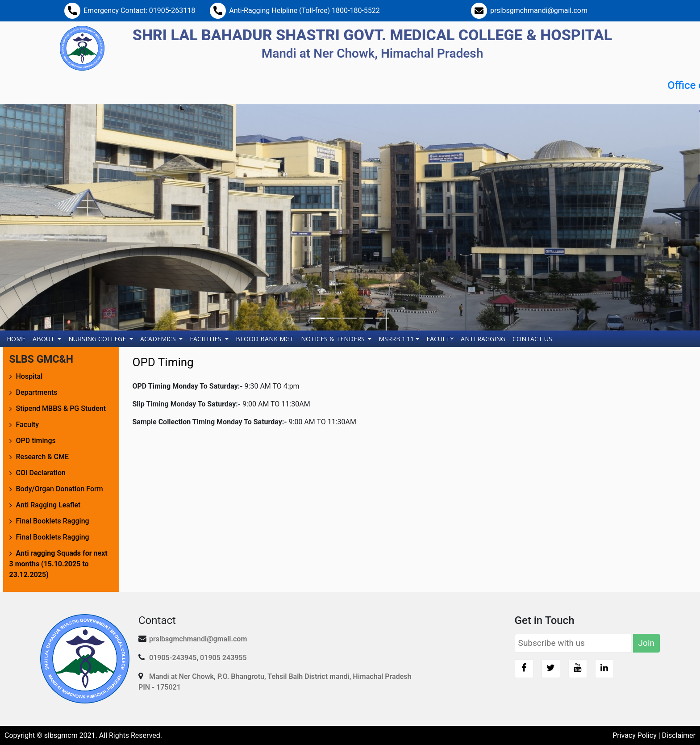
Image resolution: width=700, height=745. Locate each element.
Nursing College (98, 339)
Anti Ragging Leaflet (48, 505)
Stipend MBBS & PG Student (61, 408)
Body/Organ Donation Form (60, 489)
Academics (159, 339)
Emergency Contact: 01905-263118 (139, 10)
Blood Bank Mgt (265, 339)
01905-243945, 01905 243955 (198, 658)
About (44, 339)
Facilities (206, 339)
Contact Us (532, 339)
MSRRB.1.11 (396, 339)
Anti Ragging (483, 339)
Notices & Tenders (334, 339)
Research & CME (43, 457)
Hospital (29, 376)
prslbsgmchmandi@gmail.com (539, 10)
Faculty (440, 339)
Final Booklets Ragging (53, 521)
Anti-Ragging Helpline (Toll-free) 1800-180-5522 (304, 10)
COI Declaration (41, 473)
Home (18, 338)
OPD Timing (163, 362)
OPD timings (36, 441)
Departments (37, 392)
